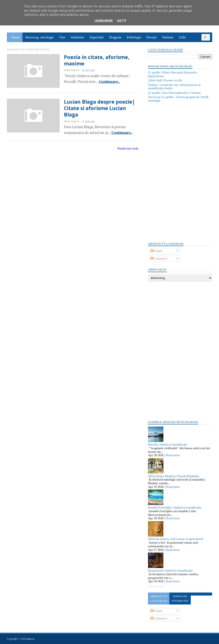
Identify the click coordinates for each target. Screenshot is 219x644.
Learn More (104, 21)
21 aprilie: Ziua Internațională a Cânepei (174, 93)
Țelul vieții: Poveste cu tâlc (165, 80)
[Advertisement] (180, 172)
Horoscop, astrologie (39, 37)
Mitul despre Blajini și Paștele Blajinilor (174, 476)
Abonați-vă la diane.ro (159, 599)
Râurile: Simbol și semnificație (168, 445)
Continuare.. (109, 82)
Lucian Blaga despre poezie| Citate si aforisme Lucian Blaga (99, 108)
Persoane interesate (180, 599)
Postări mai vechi (128, 149)
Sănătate (168, 37)
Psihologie (134, 37)
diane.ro (30, 639)
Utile (182, 37)
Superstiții (97, 37)
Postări (156, 251)
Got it (122, 21)
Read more (173, 455)
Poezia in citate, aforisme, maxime (97, 60)
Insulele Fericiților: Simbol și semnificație (175, 508)
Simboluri (77, 37)
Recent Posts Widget (156, 587)
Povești (152, 37)
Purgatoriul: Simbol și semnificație (170, 571)
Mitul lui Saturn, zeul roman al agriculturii (176, 539)
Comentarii (159, 259)
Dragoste (115, 37)
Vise (62, 37)
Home (16, 37)
